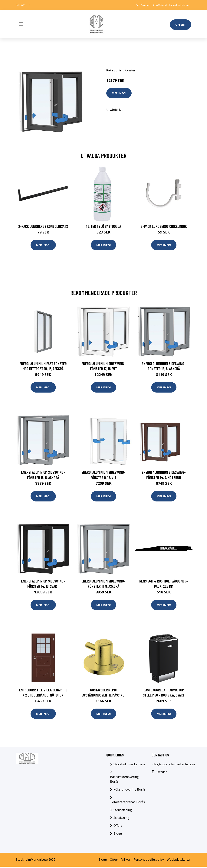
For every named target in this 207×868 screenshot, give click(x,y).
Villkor (126, 861)
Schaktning (121, 819)
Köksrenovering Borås (130, 791)
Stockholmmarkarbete (129, 765)
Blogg (118, 835)
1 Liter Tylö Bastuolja (103, 226)
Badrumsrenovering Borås (124, 781)
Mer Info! (119, 93)
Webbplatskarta (178, 861)
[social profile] (30, 5)
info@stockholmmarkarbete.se (169, 5)
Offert (181, 24)
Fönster (130, 70)
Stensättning (123, 811)
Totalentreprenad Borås (127, 803)
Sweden (142, 5)
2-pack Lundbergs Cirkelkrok (164, 226)
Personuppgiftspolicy (149, 861)
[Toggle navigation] (21, 24)
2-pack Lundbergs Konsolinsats (43, 226)
